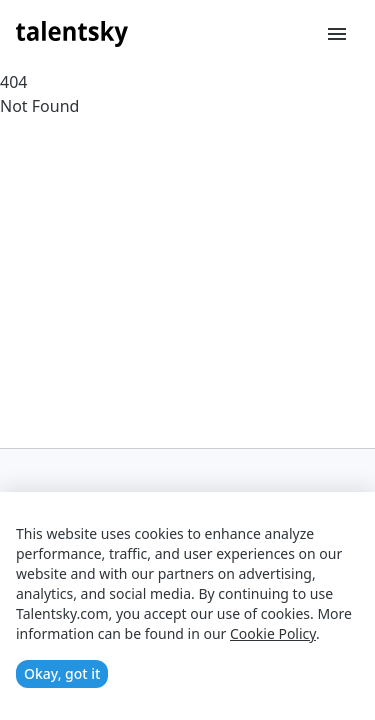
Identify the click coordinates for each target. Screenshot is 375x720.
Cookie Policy (273, 633)
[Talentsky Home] (72, 34)
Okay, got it (62, 673)
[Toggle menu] (337, 34)
